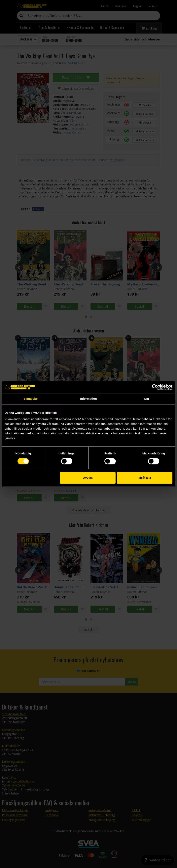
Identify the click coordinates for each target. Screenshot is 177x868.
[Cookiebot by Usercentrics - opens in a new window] (155, 387)
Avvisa (88, 478)
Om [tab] (146, 399)
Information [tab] (88, 399)
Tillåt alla (145, 478)
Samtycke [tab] (31, 399)
